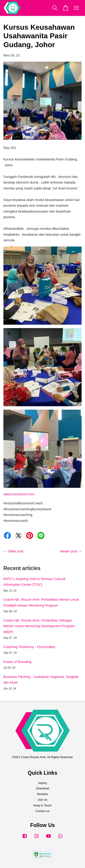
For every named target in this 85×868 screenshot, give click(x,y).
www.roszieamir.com (19, 494)
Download (42, 788)
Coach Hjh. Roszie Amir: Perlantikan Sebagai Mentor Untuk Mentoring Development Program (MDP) (39, 626)
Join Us (42, 800)
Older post (16, 551)
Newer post (69, 551)
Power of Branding (17, 662)
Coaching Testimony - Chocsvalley (29, 647)
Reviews (42, 794)
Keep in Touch (42, 805)
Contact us (42, 811)
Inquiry (42, 783)
